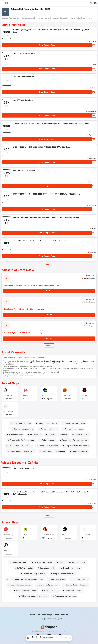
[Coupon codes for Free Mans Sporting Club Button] (25, 579)
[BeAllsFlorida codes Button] (24, 568)
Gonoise (6, 551)
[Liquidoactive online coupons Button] (19, 446)
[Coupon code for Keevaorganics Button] (74, 440)
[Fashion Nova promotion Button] (23, 429)
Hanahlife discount (58, 579)
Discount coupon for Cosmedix (22, 451)
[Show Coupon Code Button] (47, 45)
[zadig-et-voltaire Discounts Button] (63, 574)
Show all (49, 515)
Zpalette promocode (73, 591)
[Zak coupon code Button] (15, 435)
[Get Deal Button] (49, 291)
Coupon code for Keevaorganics (75, 440)
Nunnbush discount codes (26, 591)
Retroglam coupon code (58, 435)
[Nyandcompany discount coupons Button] (72, 562)
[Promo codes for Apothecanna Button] (21, 440)
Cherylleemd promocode (48, 585)
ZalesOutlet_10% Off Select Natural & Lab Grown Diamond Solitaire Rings (31, 285)
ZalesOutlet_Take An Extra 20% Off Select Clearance (24, 309)
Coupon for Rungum (81, 579)
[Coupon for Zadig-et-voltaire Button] (33, 574)
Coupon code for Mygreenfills (77, 446)
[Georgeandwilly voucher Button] (47, 446)
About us (40, 619)
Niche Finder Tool (61, 615)
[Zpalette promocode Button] (73, 591)
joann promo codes (19, 562)
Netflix (84, 395)
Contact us (49, 619)
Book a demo (35, 615)
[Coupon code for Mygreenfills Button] (76, 446)
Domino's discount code (48, 423)
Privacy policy (50, 631)
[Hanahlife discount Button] (57, 579)
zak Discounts (35, 435)
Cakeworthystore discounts (77, 585)
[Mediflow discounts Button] (79, 451)
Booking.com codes (48, 568)
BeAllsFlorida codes (25, 568)
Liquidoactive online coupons (20, 446)
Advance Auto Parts (50, 535)
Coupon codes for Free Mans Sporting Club (26, 579)
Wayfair (26, 535)
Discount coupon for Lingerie (53, 451)
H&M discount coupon (43, 562)
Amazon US (7, 395)
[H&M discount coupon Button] (42, 562)
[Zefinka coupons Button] (47, 440)
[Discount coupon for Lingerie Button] (52, 451)
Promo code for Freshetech (66, 596)
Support (59, 619)
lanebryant (86, 535)
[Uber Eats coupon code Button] (73, 429)
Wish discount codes (49, 429)
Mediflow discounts (80, 451)
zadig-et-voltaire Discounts (64, 574)
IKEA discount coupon (72, 568)
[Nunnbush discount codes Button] (25, 591)
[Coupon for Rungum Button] (80, 579)
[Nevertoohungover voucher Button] (20, 585)
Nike (64, 535)
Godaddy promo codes (22, 423)
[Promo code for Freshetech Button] (65, 596)
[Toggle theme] (95, 3)
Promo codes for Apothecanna (22, 440)
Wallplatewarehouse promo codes (34, 596)
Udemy (25, 395)
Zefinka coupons (48, 440)
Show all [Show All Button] (49, 264)
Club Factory (8, 535)
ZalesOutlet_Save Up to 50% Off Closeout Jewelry (23, 333)
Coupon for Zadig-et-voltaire (34, 574)
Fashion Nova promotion (24, 429)
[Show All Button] (49, 515)
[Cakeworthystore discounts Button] (76, 585)
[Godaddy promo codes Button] (21, 423)
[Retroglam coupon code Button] (57, 435)
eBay (44, 395)
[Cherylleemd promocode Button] (48, 585)
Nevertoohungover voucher (21, 585)
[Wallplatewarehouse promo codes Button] (33, 596)
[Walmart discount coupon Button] (74, 423)
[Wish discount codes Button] (48, 429)
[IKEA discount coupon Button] (71, 568)
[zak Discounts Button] (35, 435)
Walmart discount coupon (75, 423)
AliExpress (66, 395)
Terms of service (61, 631)
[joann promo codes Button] (18, 562)
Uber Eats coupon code (74, 429)
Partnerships (47, 615)
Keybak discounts (81, 435)
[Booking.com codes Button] (47, 568)
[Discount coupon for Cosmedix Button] (21, 451)
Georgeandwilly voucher (48, 446)
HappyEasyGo (8, 411)
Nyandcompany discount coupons (72, 562)
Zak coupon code (16, 435)
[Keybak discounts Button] (81, 435)
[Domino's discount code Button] (47, 423)
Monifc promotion (51, 591)
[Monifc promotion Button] (50, 591)
